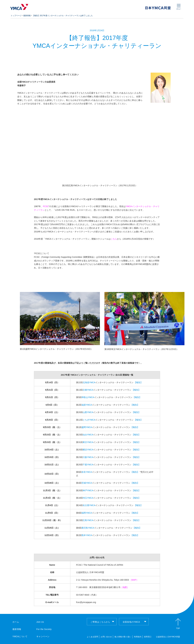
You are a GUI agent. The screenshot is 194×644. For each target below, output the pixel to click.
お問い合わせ (106, 637)
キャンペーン (43, 636)
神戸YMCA (88, 490)
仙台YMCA (88, 435)
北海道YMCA (89, 382)
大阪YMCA (88, 457)
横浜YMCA (88, 450)
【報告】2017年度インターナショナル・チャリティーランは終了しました (63, 16)
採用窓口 (148, 637)
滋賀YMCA (87, 405)
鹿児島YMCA (88, 528)
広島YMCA (88, 520)
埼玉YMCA (88, 498)
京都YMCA (88, 390)
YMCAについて (20, 636)
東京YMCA (88, 442)
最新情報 (27, 16)
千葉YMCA (88, 465)
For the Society (44, 629)
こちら (114, 239)
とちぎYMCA (89, 420)
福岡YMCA (87, 513)
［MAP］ (134, 580)
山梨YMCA (88, 412)
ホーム (16, 622)
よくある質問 (92, 637)
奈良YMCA (87, 472)
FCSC (46, 206)
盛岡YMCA (87, 427)
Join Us (40, 622)
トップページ (16, 16)
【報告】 (138, 382)
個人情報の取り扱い (123, 637)
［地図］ (125, 587)
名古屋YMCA (89, 505)
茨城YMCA (87, 483)
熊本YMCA (87, 535)
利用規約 (138, 637)
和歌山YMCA (88, 397)
